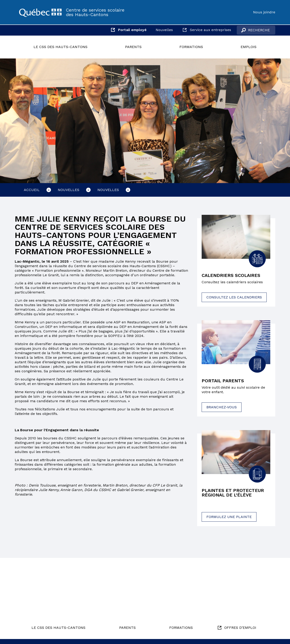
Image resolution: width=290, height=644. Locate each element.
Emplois (249, 47)
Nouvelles (164, 30)
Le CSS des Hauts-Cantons (60, 47)
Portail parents (223, 381)
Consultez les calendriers (234, 297)
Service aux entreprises (210, 30)
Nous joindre (264, 12)
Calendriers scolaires (231, 275)
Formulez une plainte (229, 517)
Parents (133, 47)
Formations (191, 47)
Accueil (32, 190)
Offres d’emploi (240, 628)
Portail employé (132, 30)
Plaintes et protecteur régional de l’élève (233, 493)
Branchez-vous (222, 407)
